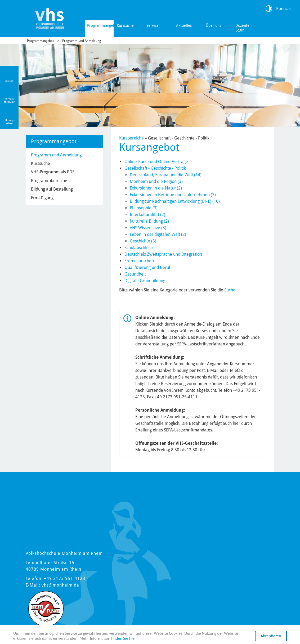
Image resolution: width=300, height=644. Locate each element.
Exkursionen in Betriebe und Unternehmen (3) (173, 195)
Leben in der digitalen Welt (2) (158, 234)
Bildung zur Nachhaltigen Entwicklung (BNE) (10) (175, 201)
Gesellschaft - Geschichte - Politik (155, 168)
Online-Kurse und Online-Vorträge (156, 162)
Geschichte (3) (143, 241)
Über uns (213, 25)
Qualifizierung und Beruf (147, 267)
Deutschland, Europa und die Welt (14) (166, 175)
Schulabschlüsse (140, 248)
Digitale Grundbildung (145, 281)
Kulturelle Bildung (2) (149, 221)
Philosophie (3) (144, 208)
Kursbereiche (131, 138)
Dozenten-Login (244, 28)
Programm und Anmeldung (82, 41)
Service (153, 25)
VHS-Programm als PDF (53, 172)
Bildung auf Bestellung (52, 189)
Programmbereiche (49, 181)
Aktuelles (184, 25)
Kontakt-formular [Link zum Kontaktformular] (9, 100)
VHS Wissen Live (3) (148, 228)
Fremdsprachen (139, 261)
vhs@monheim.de (60, 585)
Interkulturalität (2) (147, 215)
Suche (230, 290)
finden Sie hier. (124, 638)
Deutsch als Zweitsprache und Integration (163, 254)
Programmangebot (100, 25)
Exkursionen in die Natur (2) (156, 188)
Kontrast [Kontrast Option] (284, 9)
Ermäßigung (42, 198)
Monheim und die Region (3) (156, 181)
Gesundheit (135, 274)
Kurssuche (125, 25)
